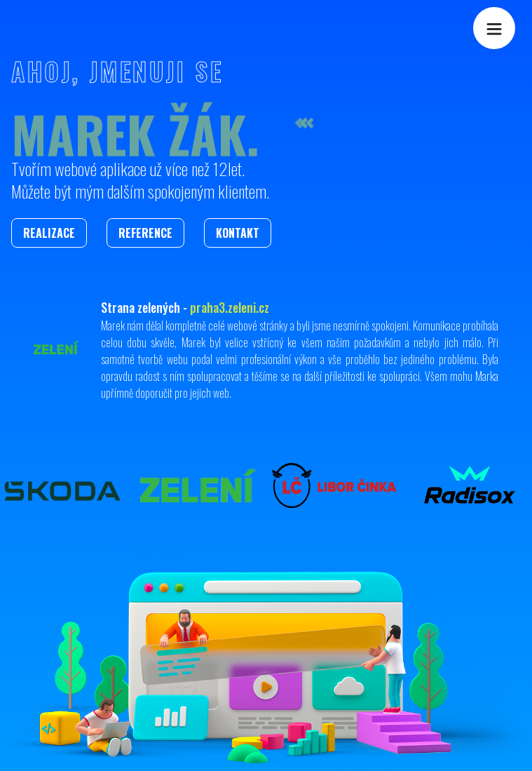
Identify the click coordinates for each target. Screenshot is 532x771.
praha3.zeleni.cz (230, 307)
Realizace (49, 233)
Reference (145, 233)
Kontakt (238, 233)
